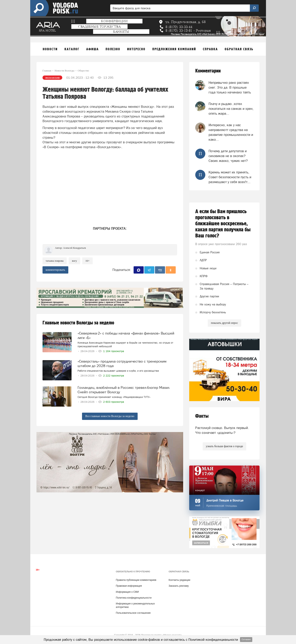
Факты (202, 416)
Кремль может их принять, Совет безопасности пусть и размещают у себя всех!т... (230, 177)
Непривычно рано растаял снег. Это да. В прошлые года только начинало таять (230, 88)
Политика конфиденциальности (134, 598)
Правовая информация (129, 586)
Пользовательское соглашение (133, 613)
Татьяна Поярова (55, 261)
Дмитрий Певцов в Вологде (225, 500)
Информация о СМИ (127, 592)
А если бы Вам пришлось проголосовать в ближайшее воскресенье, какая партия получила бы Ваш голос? (223, 224)
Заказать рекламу (179, 586)
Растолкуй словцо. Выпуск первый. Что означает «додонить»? (222, 430)
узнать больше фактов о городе (224, 446)
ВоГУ (74, 261)
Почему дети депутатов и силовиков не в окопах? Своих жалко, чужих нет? (228, 156)
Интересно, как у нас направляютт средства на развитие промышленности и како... (231, 132)
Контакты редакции (179, 580)
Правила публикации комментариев (136, 580)
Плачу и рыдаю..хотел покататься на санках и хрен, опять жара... (231, 109)
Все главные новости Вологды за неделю (110, 416)
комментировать (56, 270)
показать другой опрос (224, 323)
